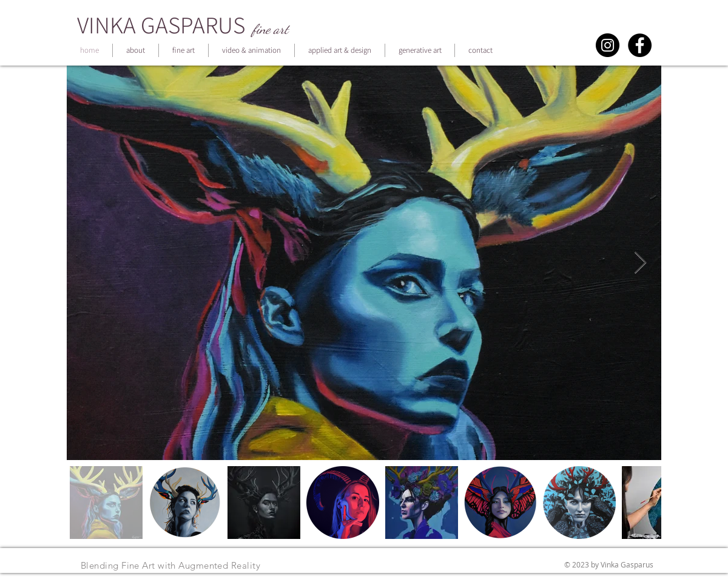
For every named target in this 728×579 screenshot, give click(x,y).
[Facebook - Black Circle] (640, 45)
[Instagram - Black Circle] (608, 45)
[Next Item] (640, 263)
